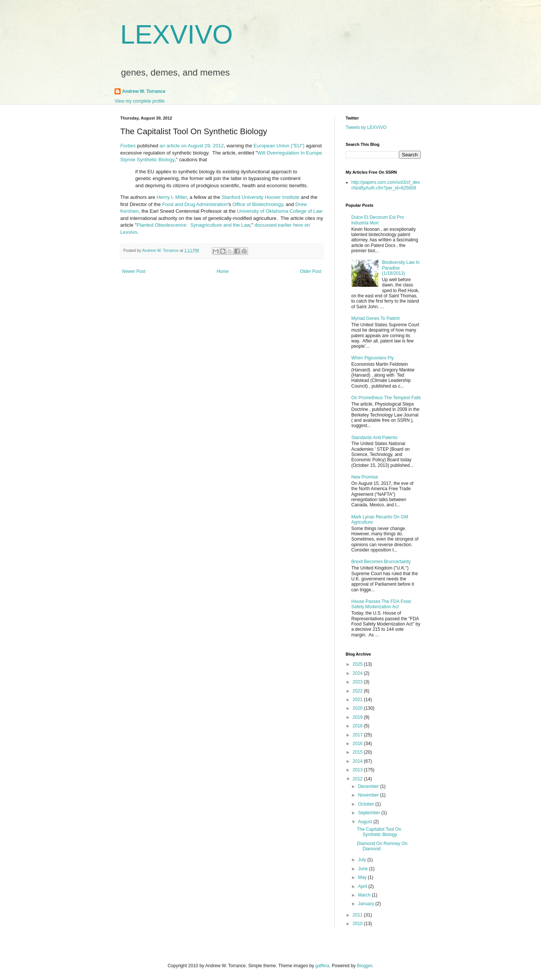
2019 (358, 717)
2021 (358, 700)
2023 (358, 682)
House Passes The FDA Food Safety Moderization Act (381, 604)
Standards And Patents (374, 438)
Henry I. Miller (172, 197)
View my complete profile (140, 101)
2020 (358, 708)
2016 (358, 744)
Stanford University (243, 197)
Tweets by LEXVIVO (366, 127)
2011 (358, 915)
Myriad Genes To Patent (376, 318)
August (366, 822)
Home (223, 271)
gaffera (322, 966)
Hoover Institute (282, 197)
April (363, 886)
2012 (358, 779)
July (363, 860)
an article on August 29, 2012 (192, 146)
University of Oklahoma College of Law (280, 211)
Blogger (365, 966)
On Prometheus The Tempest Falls (386, 398)
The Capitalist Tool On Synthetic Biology (379, 832)
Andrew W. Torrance (144, 91)
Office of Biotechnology (258, 204)
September (370, 813)
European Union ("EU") (279, 146)
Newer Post (134, 271)
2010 (358, 924)
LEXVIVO (177, 35)
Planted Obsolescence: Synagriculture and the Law (193, 225)
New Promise (365, 477)
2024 (358, 673)
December (369, 786)
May (363, 877)
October (367, 804)
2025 (358, 664)
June (363, 869)
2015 (358, 752)
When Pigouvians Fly (373, 358)
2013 (358, 770)
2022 (358, 691)
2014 (358, 761)
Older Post (311, 271)
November (369, 795)
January (367, 904)
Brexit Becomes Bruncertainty (381, 562)
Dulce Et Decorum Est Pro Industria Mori (378, 220)
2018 (358, 726)
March (365, 895)
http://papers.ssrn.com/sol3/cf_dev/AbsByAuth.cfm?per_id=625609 (386, 185)
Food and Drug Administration (195, 204)
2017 (358, 735)
